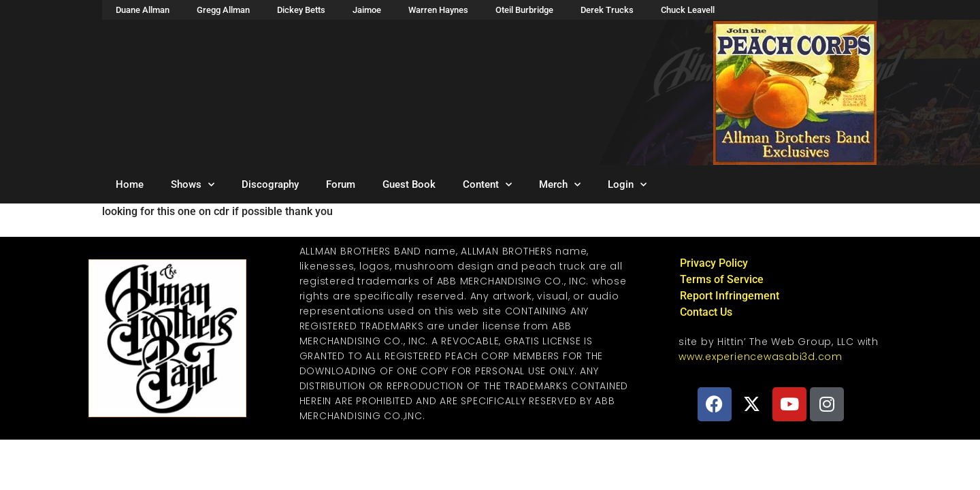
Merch (560, 185)
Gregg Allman (223, 10)
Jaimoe (367, 10)
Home (130, 184)
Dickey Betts (301, 10)
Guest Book (409, 184)
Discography (270, 184)
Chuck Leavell (688, 10)
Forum (341, 184)
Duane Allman (143, 10)
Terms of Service (722, 279)
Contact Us (706, 312)
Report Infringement (730, 296)
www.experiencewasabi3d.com (761, 357)
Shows (193, 185)
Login (627, 185)
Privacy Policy (714, 263)
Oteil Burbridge (524, 10)
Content (487, 185)
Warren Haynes (438, 10)
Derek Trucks (607, 10)
